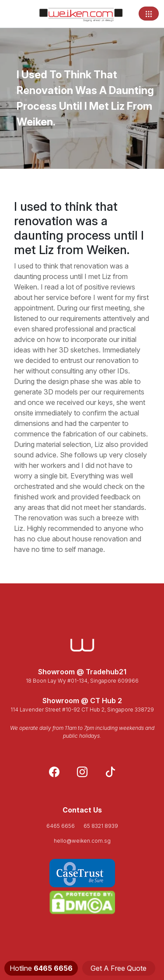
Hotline (41, 968)
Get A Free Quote (119, 968)
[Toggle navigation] (149, 14)
